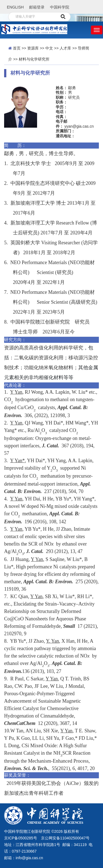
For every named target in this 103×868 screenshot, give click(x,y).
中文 (49, 48)
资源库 (33, 48)
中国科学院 (60, 7)
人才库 (65, 48)
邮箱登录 (37, 7)
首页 (17, 48)
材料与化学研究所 (34, 59)
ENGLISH (15, 7)
